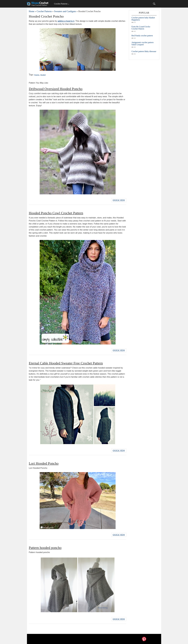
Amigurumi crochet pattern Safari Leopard (143, 43)
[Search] (154, 4)
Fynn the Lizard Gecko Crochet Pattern (141, 28)
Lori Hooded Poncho (44, 463)
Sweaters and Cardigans (65, 11)
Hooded (43, 75)
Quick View (119, 200)
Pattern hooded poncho (45, 548)
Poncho (37, 75)
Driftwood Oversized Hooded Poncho (56, 89)
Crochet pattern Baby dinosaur (144, 51)
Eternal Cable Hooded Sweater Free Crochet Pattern (66, 363)
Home (32, 11)
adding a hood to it (66, 21)
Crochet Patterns (61, 4)
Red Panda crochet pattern (142, 36)
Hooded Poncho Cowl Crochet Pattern (56, 213)
